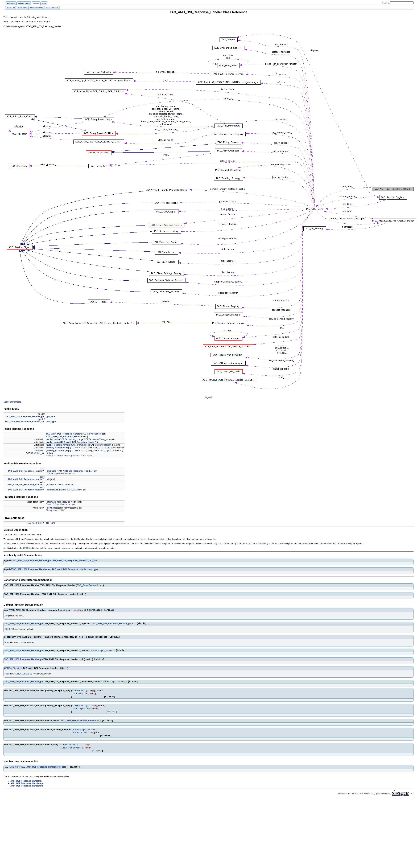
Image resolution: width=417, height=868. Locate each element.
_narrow (50, 485)
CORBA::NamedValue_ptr (96, 440)
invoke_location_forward (58, 445)
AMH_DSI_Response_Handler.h (26, 787)
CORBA (50, 474)
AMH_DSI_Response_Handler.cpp (27, 790)
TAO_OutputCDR (108, 448)
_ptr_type (51, 417)
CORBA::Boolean (103, 445)
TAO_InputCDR (107, 451)
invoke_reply (52, 440)
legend (208, 398)
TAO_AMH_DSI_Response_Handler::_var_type (75, 570)
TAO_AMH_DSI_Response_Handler (63, 434)
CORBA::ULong (80, 448)
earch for (386, 3)
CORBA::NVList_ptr (69, 440)
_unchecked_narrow (56, 490)
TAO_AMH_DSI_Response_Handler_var (24, 422)
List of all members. (13, 402)
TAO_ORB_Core (35, 523)
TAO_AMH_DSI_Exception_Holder (78, 443)
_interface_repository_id (58, 502)
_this (48, 454)
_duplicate (51, 472)
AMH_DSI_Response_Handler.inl (27, 792)
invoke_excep (53, 443)
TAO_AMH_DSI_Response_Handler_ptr (25, 417)
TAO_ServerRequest (92, 434)
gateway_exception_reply (59, 448)
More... (45, 17)
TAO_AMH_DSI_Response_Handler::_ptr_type (74, 561)
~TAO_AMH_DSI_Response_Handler (64, 437)
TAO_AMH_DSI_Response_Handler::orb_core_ (44, 773)
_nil (48, 480)
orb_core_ (51, 523)
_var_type (51, 422)
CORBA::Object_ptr (81, 445)
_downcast (51, 508)
